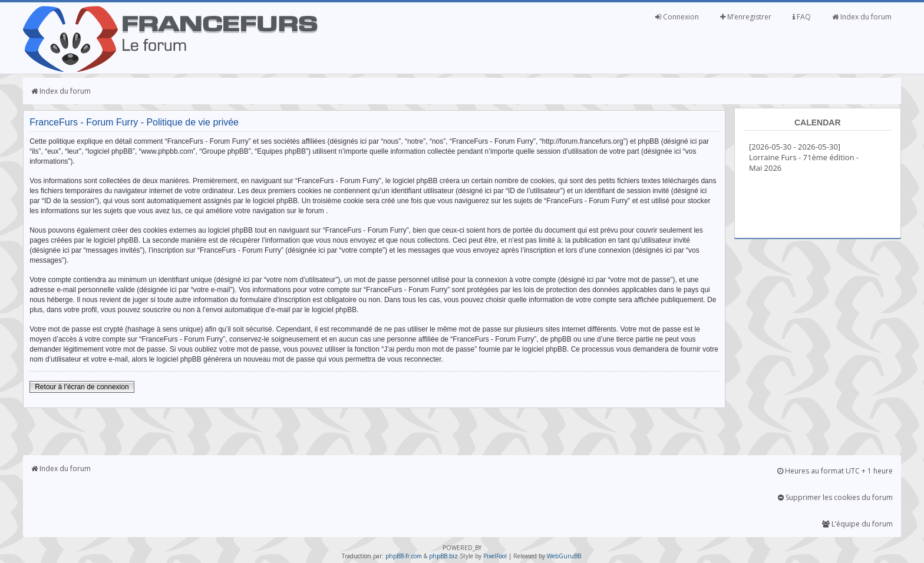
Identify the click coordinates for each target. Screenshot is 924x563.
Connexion (677, 17)
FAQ (802, 17)
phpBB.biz (443, 556)
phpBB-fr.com (404, 556)
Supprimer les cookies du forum (835, 497)
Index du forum (862, 17)
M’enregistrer (746, 17)
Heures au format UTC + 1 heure (835, 471)
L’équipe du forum (857, 524)
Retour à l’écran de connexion (82, 387)
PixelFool (495, 556)
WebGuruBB (564, 556)
